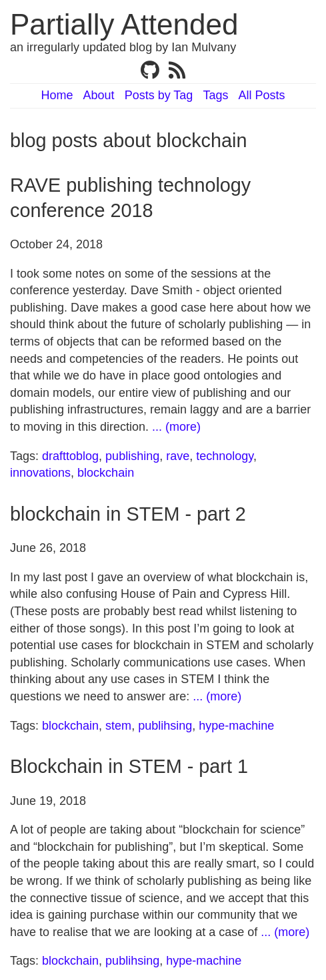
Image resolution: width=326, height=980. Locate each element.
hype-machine (236, 726)
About (99, 95)
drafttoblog (70, 456)
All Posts (261, 95)
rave (178, 456)
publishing (132, 456)
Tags (215, 95)
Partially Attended (124, 24)
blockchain (106, 473)
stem (118, 726)
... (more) (176, 427)
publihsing (165, 726)
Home (57, 95)
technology (225, 456)
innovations (40, 473)
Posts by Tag (159, 95)
